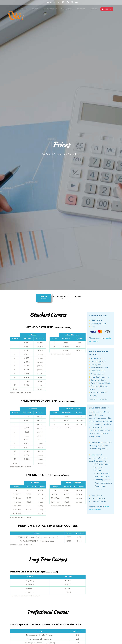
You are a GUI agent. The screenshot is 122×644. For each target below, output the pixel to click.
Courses (35, 9)
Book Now (107, 9)
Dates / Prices (67, 9)
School (24, 9)
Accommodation (50, 9)
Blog (77, 3)
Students (81, 9)
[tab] (43, 298)
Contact (93, 9)
